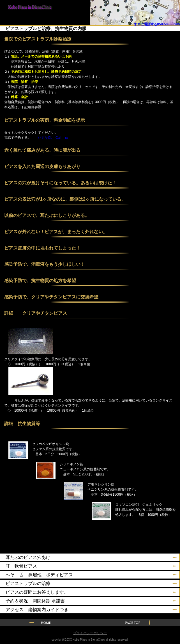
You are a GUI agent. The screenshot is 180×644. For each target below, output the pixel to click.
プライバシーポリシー (90, 633)
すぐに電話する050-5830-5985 (157, 24)
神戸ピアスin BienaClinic (28, 9)
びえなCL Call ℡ (53, 138)
